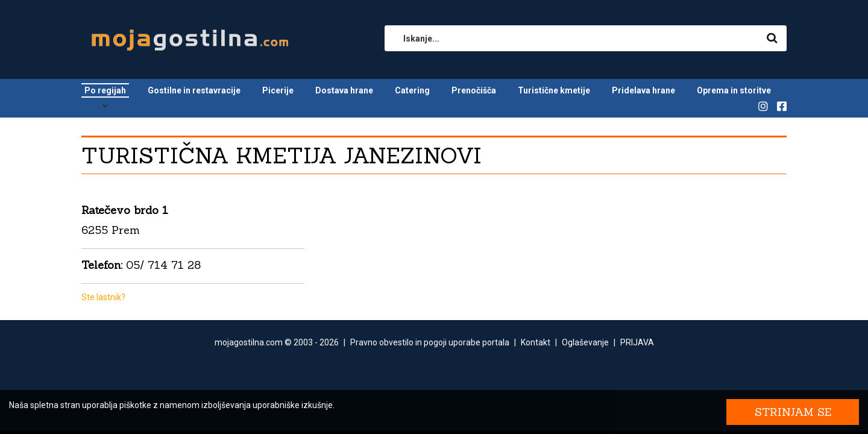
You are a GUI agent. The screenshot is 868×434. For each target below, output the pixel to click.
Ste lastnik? (103, 297)
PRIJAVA (637, 342)
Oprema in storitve (734, 90)
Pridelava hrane (643, 90)
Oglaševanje (585, 342)
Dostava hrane (344, 90)
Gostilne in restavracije (194, 90)
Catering (412, 90)
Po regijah (105, 90)
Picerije (278, 90)
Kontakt (536, 342)
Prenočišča (474, 90)
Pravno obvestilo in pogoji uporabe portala (430, 342)
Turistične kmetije (554, 90)
